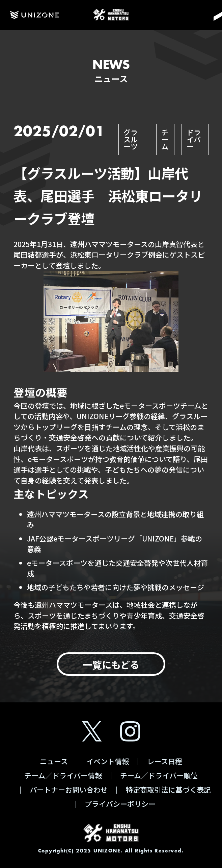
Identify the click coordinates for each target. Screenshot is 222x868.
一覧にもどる (111, 664)
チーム (165, 139)
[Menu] (209, 15)
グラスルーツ (131, 139)
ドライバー (194, 139)
